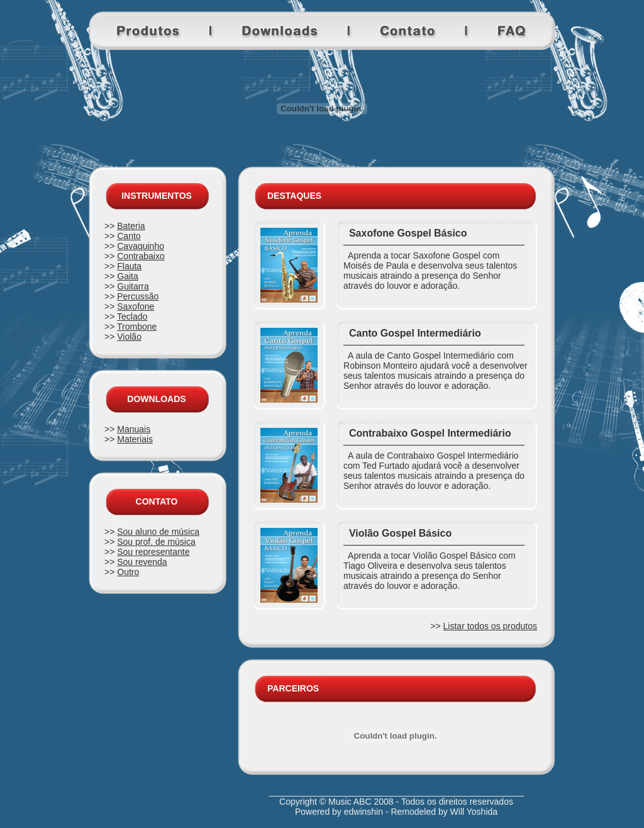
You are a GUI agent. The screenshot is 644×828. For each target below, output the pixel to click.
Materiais (135, 439)
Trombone (137, 327)
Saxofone (136, 306)
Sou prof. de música (156, 542)
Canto (129, 236)
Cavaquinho (141, 246)
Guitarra (133, 286)
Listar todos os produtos (490, 626)
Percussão (138, 296)
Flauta (129, 266)
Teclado (132, 316)
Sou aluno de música (158, 532)
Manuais (134, 429)
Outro (128, 572)
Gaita (127, 276)
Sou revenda (142, 562)
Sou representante (153, 552)
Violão (129, 337)
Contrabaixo (141, 256)
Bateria (131, 226)
